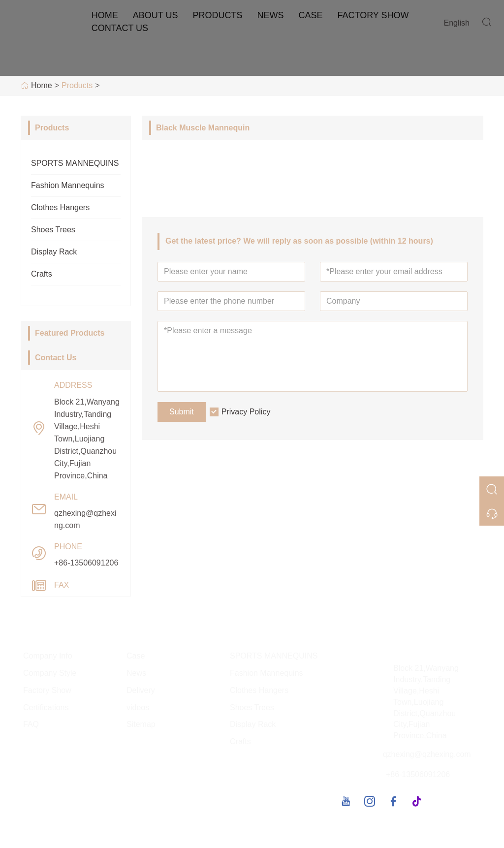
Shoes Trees (53, 230)
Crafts (42, 274)
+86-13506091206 (86, 563)
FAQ (31, 724)
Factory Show (373, 15)
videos (138, 707)
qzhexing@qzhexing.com (85, 519)
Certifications (46, 707)
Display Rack (54, 252)
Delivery (141, 690)
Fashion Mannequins (68, 185)
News (270, 15)
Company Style (50, 673)
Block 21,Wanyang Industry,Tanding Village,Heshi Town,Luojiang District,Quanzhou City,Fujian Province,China (87, 439)
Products (217, 15)
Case (310, 15)
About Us (156, 15)
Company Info (48, 656)
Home (105, 15)
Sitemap (141, 724)
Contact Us (120, 28)
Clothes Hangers (60, 207)
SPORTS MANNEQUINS (75, 163)
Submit (182, 412)
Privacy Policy (246, 412)
